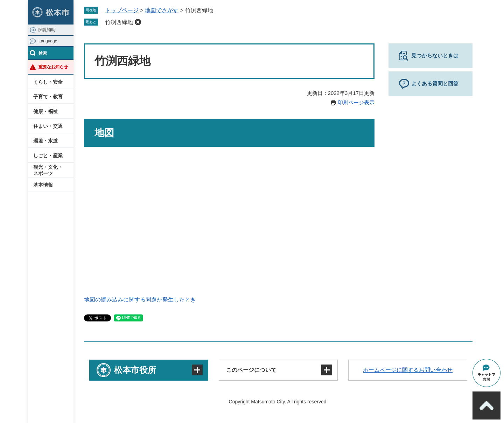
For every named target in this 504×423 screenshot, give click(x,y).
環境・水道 (45, 141)
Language (48, 41)
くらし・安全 (48, 82)
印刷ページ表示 (356, 102)
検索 (43, 53)
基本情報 (43, 185)
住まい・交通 (48, 126)
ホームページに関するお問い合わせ (408, 370)
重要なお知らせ (53, 67)
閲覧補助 (47, 30)
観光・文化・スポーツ (48, 170)
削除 (138, 22)
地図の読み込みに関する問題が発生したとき (140, 300)
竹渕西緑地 (119, 22)
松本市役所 (135, 370)
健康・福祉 (45, 111)
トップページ (122, 10)
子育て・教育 (48, 97)
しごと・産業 (48, 155)
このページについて (251, 370)
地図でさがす (162, 10)
